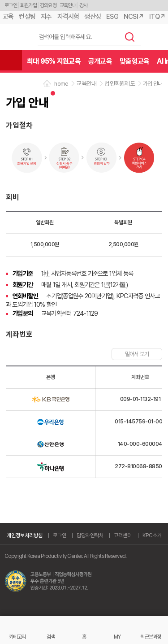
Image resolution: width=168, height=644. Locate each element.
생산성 (93, 17)
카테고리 (17, 637)
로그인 (11, 5)
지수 (46, 17)
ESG (112, 17)
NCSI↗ (134, 17)
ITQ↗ (157, 17)
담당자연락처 (90, 535)
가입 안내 (153, 84)
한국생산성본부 (16, 37)
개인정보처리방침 (25, 535)
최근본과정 (151, 637)
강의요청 (48, 5)
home (61, 84)
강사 (84, 5)
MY (117, 637)
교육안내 (68, 5)
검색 (130, 37)
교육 (8, 17)
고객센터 (123, 535)
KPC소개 (152, 535)
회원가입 (28, 5)
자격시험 (68, 17)
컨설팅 (27, 17)
